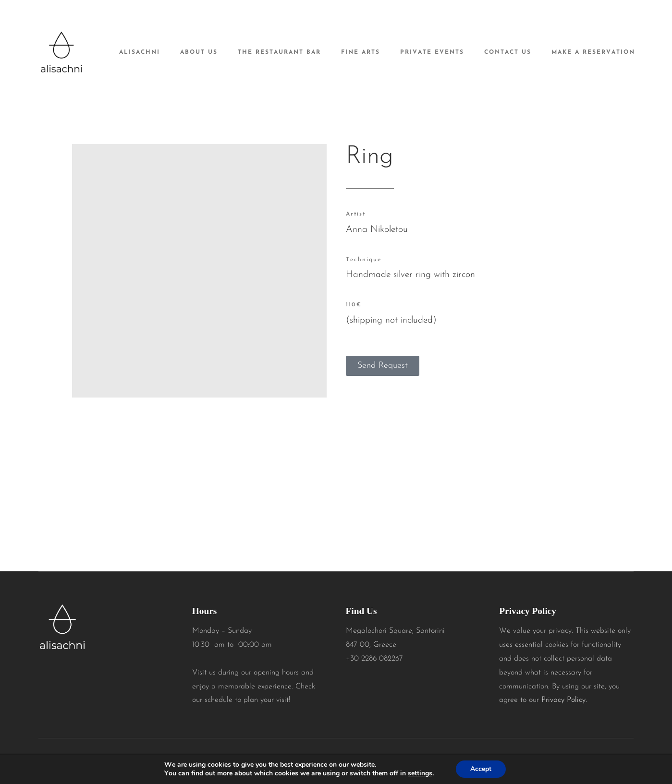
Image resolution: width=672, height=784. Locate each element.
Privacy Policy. (564, 700)
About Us (199, 52)
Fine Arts (360, 52)
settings (420, 773)
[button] (383, 366)
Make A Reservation (593, 52)
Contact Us (508, 52)
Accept (481, 769)
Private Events (432, 52)
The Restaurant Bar (279, 52)
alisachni (140, 52)
